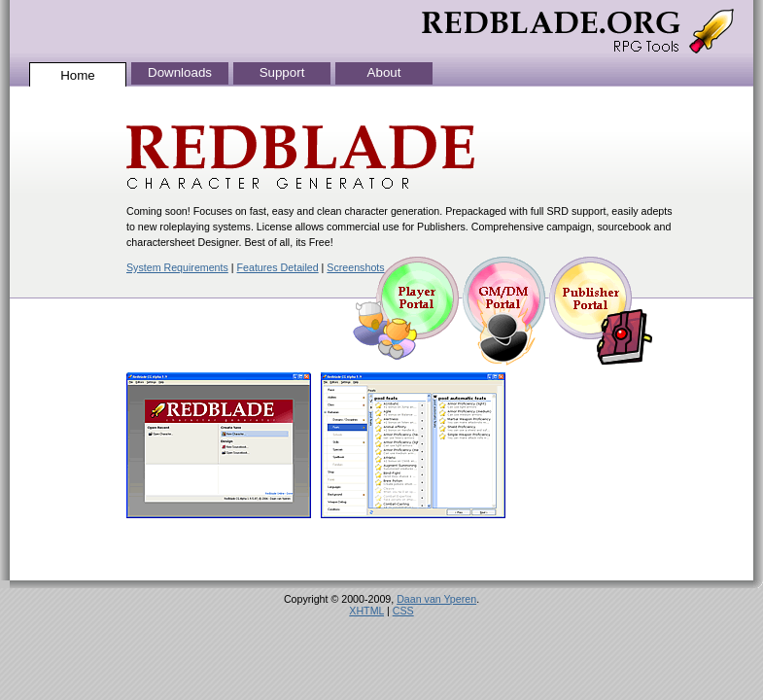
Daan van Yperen (436, 599)
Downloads (180, 72)
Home (78, 75)
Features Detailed (278, 267)
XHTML (366, 611)
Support (282, 72)
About (384, 72)
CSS (403, 611)
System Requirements (177, 267)
